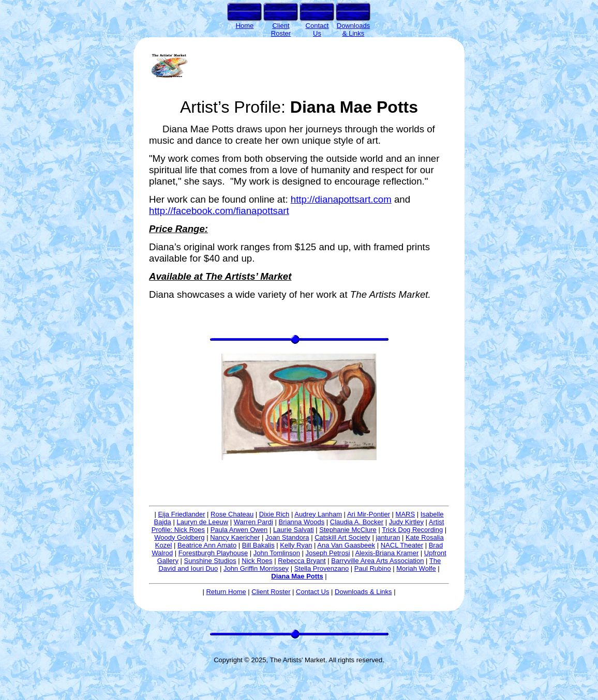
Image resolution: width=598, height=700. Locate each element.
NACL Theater (402, 545)
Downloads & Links (363, 592)
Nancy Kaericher (235, 537)
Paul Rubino (373, 568)
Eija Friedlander (181, 514)
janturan (388, 537)
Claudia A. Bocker (357, 522)
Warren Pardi (253, 522)
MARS (406, 514)
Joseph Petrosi (328, 553)
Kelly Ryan (296, 545)
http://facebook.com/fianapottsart (219, 211)
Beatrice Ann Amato (207, 545)
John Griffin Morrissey (256, 568)
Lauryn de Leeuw (202, 522)
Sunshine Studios (210, 561)
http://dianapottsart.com (341, 199)
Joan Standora (287, 537)
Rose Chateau (232, 514)
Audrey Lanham (318, 514)
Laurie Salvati (294, 530)
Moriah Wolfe (416, 568)
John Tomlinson (277, 553)
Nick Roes (257, 561)
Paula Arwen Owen (239, 530)
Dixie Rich (274, 514)
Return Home (226, 592)
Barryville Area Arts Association (377, 561)
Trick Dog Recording (412, 530)
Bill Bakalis (258, 545)
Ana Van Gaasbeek (346, 545)
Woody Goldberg (179, 537)
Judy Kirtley (406, 522)
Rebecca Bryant (302, 561)
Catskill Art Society (342, 537)
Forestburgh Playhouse (213, 553)
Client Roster (271, 592)
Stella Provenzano (322, 568)
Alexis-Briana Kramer (387, 553)
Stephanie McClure (348, 530)
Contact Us (312, 592)
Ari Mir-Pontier (369, 514)
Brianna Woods (302, 522)
